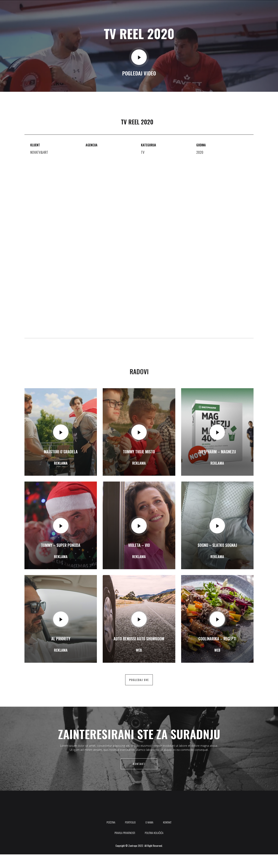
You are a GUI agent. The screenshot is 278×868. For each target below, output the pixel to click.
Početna (142, 9)
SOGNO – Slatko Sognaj (217, 545)
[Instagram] (257, 9)
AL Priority (61, 639)
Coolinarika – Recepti (217, 639)
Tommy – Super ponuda (61, 545)
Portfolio (162, 9)
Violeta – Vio (139, 545)
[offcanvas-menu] (262, 9)
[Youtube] (248, 9)
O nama (180, 9)
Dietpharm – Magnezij (217, 452)
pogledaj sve (139, 680)
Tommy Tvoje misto (139, 452)
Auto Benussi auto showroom (139, 639)
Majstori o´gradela (61, 452)
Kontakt (198, 9)
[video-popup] (139, 57)
